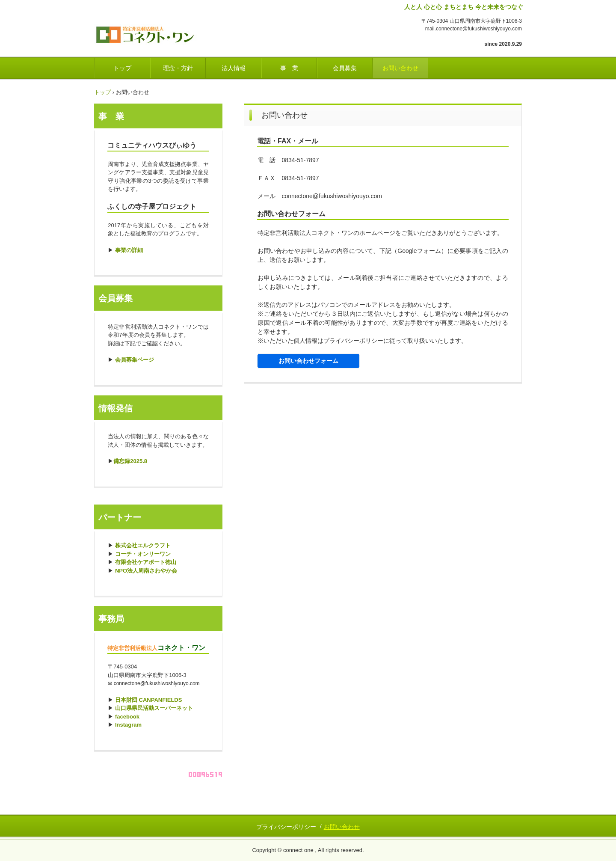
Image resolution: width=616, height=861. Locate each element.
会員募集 (345, 68)
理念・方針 (178, 68)
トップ (122, 68)
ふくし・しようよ (154, 32)
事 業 (289, 68)
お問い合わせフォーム (308, 361)
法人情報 (234, 68)
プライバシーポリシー (286, 827)
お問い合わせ (400, 68)
